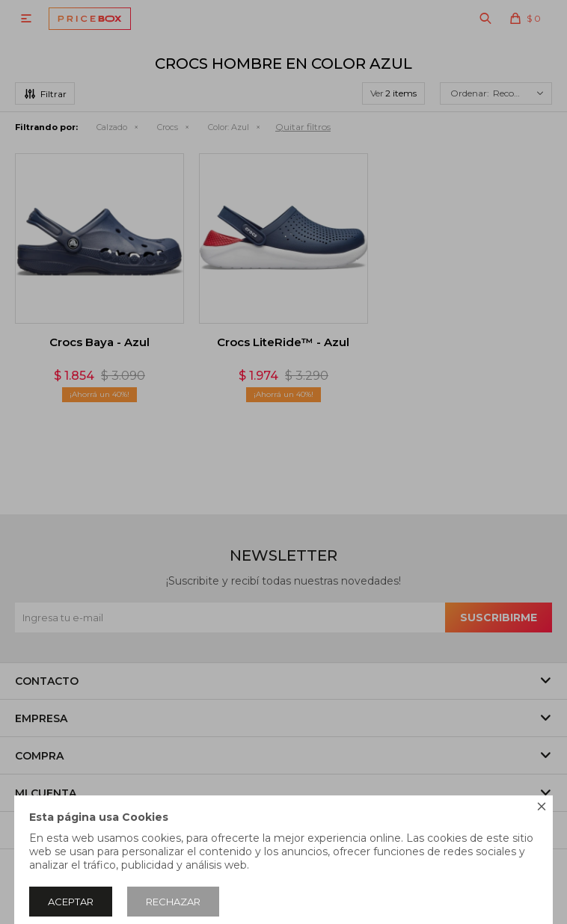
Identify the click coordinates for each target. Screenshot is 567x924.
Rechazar (173, 902)
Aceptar (71, 902)
